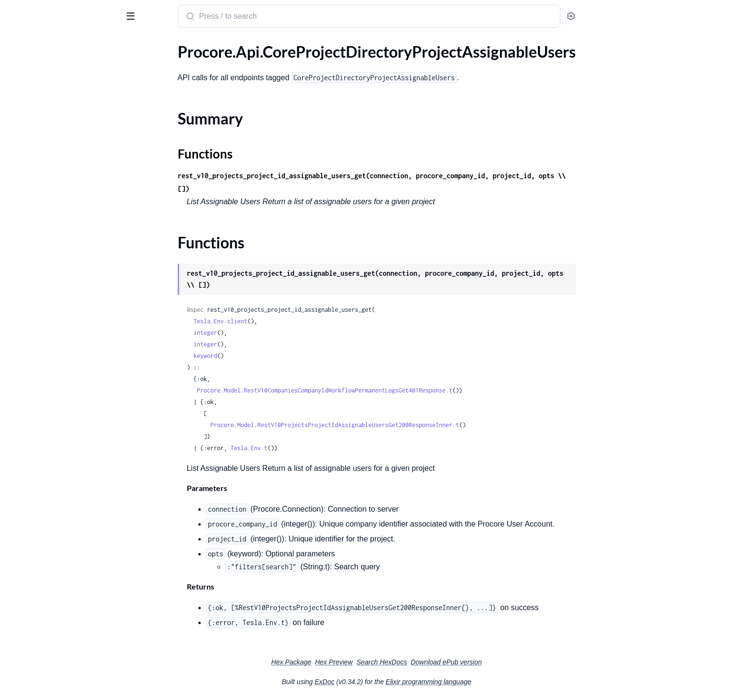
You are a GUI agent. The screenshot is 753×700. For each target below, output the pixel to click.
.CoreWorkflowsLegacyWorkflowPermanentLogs (68, 577)
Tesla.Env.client (292, 321)
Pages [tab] (17, 45)
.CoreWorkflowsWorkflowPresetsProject (68, 681)
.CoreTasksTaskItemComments (58, 499)
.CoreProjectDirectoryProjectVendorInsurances (68, 266)
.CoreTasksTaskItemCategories (58, 486)
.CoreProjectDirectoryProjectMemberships (68, 201)
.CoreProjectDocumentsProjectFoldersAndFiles (68, 305)
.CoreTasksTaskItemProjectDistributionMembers (68, 512)
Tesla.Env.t (321, 448)
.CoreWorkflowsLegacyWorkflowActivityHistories (68, 551)
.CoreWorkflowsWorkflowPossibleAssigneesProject (68, 655)
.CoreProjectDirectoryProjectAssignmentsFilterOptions (68, 110)
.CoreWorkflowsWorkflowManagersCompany (68, 616)
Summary (31, 81)
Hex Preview (406, 662)
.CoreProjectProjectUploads (54, 435)
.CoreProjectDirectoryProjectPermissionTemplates (68, 227)
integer (277, 333)
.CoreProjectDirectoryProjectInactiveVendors (68, 175)
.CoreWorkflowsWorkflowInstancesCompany (68, 590)
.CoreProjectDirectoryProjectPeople (67, 214)
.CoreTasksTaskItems (42, 525)
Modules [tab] (54, 45)
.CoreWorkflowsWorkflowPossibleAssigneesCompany (68, 642)
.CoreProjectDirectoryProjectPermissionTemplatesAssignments (68, 240)
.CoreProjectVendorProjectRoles (61, 461)
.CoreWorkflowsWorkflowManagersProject (68, 629)
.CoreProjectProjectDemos (52, 383)
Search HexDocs (454, 662)
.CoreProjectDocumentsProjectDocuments (68, 292)
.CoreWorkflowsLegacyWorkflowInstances (68, 564)
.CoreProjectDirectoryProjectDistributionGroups (68, 136)
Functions (32, 93)
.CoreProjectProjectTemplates (57, 409)
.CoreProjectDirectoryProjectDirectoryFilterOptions (68, 123)
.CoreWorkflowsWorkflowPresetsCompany (68, 668)
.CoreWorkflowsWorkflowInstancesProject (68, 603)
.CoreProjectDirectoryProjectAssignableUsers (68, 65)
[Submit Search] (261, 17)
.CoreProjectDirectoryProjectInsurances (68, 188)
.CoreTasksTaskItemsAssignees (58, 538)
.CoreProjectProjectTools (49, 422)
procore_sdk (33, 12)
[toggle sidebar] (132, 15)
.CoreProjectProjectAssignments (61, 357)
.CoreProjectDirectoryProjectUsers (66, 253)
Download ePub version (518, 662)
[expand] (135, 65)
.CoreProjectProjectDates (50, 370)
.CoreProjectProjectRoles (49, 396)
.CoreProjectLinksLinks (45, 331)
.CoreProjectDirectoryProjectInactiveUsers (68, 162)
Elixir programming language (500, 682)
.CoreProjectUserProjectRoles (57, 448)
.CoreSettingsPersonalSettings (58, 473)
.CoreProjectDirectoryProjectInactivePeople (68, 149)
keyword (277, 356)
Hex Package (363, 662)
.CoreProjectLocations (44, 344)
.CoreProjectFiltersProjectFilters (61, 318)
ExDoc (396, 682)
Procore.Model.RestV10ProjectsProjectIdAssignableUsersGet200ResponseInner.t (407, 425)
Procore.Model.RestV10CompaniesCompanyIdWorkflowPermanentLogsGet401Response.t (397, 390)
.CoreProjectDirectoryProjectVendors (68, 279)
